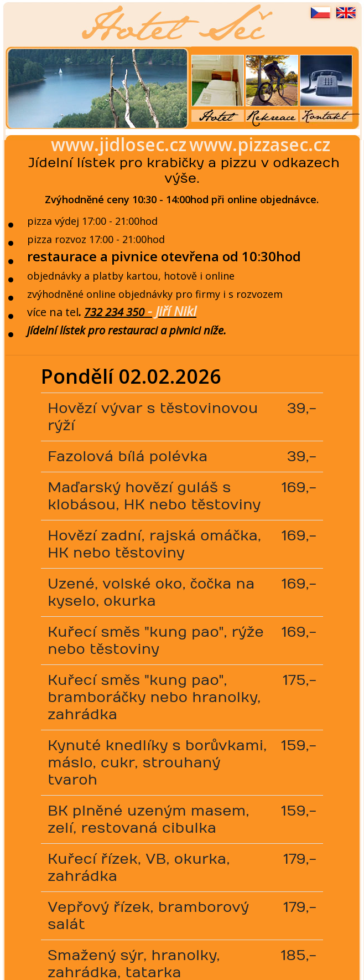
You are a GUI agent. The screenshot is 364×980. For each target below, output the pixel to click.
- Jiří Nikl (170, 311)
